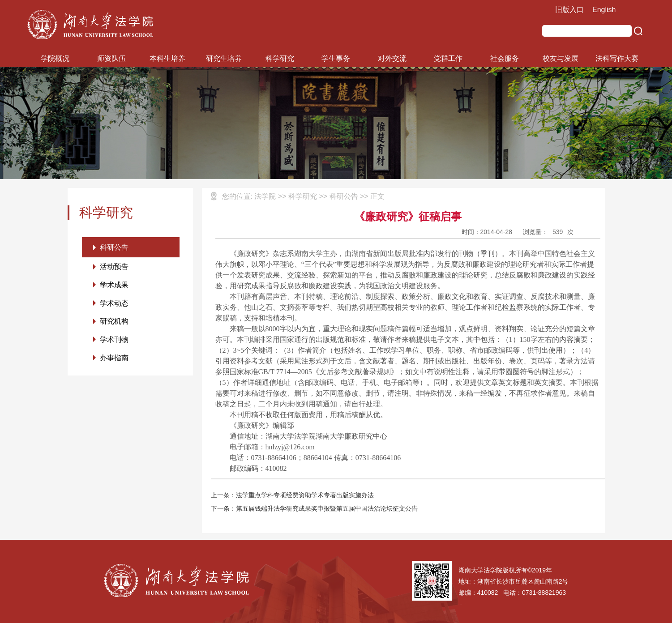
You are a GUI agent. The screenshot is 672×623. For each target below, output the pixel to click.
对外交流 (392, 58)
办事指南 (114, 359)
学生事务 (336, 58)
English (604, 10)
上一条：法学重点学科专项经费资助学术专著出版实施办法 (292, 495)
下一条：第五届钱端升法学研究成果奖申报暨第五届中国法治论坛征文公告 (314, 508)
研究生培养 (224, 58)
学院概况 (55, 58)
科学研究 (280, 58)
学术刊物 (114, 340)
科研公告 (114, 247)
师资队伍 (111, 58)
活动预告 (114, 267)
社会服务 (505, 58)
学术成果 (114, 285)
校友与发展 (561, 58)
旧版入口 (569, 10)
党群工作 (448, 58)
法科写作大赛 (617, 58)
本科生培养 (167, 58)
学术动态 (114, 304)
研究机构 (114, 322)
